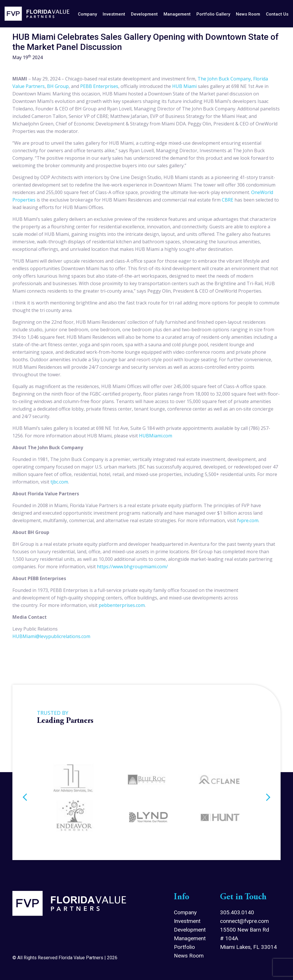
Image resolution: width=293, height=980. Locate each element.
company (87, 14)
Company (185, 912)
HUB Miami (184, 86)
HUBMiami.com (156, 436)
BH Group (58, 86)
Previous (25, 798)
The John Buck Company (224, 79)
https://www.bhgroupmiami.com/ (132, 567)
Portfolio (184, 947)
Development (190, 930)
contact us (277, 14)
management (177, 14)
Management (190, 938)
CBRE (228, 200)
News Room (189, 956)
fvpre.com (248, 520)
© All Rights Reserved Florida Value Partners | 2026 (65, 958)
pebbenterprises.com (122, 605)
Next (268, 798)
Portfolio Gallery (213, 14)
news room (248, 14)
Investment (187, 921)
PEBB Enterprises (99, 86)
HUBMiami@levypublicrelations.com (51, 636)
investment (114, 14)
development (144, 14)
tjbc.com (59, 482)
